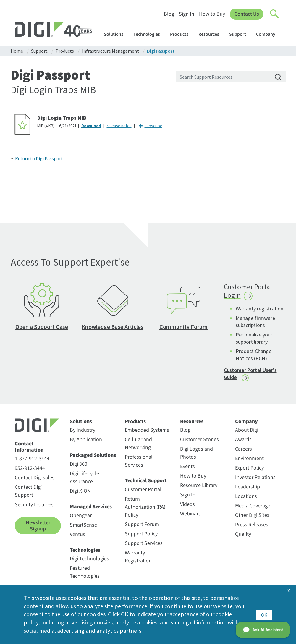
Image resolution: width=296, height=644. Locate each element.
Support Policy (141, 536)
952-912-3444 (30, 471)
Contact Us (246, 14)
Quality (243, 537)
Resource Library (199, 488)
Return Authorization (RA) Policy (145, 509)
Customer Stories (199, 442)
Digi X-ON (80, 493)
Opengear (81, 518)
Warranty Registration (138, 559)
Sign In (186, 14)
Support (240, 34)
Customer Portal (143, 492)
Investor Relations (255, 480)
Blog (169, 14)
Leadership (248, 489)
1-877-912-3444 (32, 461)
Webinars (190, 516)
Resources (212, 34)
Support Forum (142, 527)
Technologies (149, 34)
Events (187, 469)
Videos (187, 507)
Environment (249, 461)
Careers (244, 451)
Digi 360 (79, 466)
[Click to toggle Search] (275, 14)
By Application (86, 442)
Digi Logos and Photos (196, 455)
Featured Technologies (85, 575)
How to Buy (212, 14)
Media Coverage (253, 508)
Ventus (77, 537)
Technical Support (146, 483)
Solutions (116, 34)
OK (264, 614)
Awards (243, 442)
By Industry (83, 432)
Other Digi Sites (252, 518)
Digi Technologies (89, 561)
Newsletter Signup (38, 528)
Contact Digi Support (28, 493)
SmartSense (83, 527)
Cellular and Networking (138, 446)
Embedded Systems (147, 432)
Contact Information (29, 449)
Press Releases (252, 527)
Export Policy (249, 470)
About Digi (247, 432)
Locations (246, 499)
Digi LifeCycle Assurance (84, 480)
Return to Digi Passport (39, 158)
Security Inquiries (34, 507)
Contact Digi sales (35, 480)
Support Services (144, 546)
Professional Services (139, 463)
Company (268, 34)
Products (182, 34)
